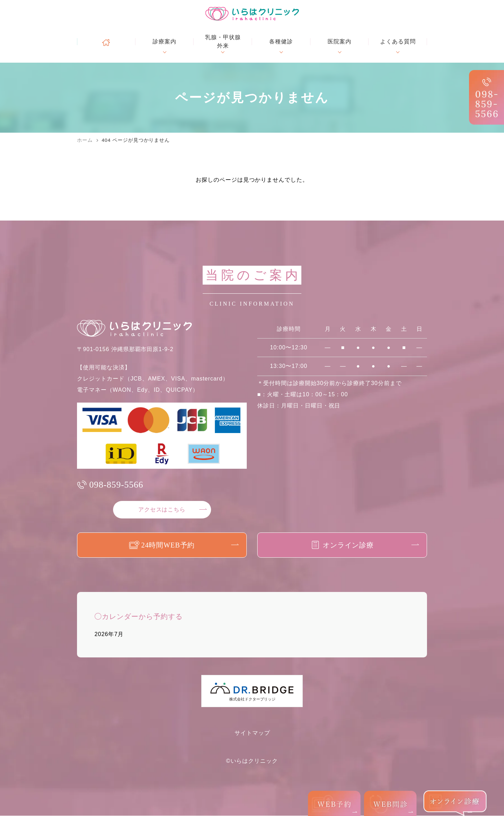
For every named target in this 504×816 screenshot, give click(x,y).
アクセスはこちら (162, 510)
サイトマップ (252, 733)
